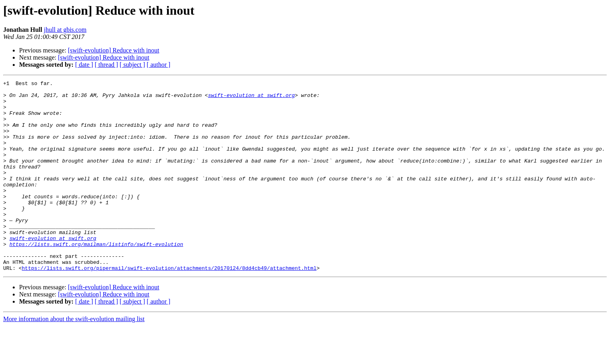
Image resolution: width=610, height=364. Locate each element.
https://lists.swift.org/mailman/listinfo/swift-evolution (96, 277)
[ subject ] (132, 65)
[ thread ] (106, 65)
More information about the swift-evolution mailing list (74, 357)
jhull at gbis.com (65, 30)
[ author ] (159, 65)
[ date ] (84, 65)
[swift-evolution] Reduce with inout (114, 50)
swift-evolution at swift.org (251, 99)
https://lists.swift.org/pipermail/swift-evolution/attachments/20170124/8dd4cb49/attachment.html (169, 306)
